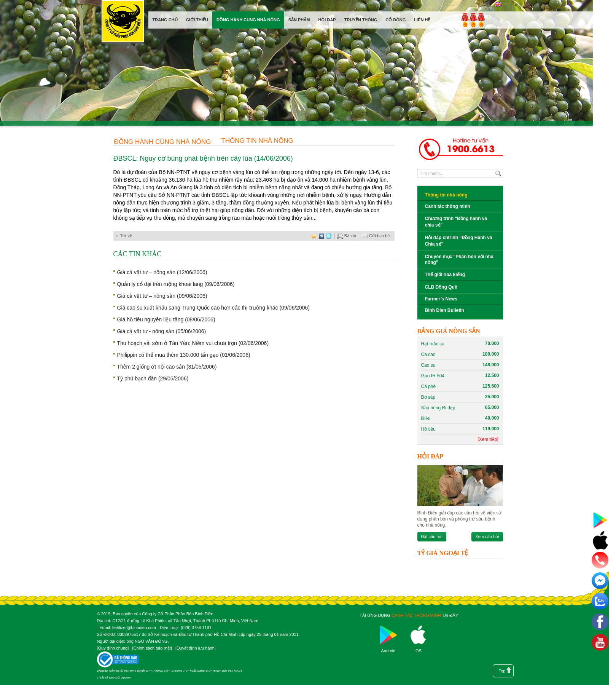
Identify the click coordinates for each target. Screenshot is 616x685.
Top (502, 671)
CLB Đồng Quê (441, 287)
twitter (329, 236)
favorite (314, 236)
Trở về (126, 236)
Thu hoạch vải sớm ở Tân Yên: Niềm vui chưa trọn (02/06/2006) (193, 343)
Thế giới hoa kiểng (445, 275)
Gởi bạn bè (376, 236)
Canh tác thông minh (448, 206)
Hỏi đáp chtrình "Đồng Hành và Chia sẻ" (459, 241)
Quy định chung (113, 648)
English (498, 4)
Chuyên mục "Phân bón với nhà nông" (459, 259)
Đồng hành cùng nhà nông (163, 142)
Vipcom (126, 678)
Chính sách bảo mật (152, 648)
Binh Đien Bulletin (445, 310)
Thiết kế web (106, 678)
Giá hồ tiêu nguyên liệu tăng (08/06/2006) (166, 319)
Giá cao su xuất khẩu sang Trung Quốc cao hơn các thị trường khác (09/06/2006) (213, 308)
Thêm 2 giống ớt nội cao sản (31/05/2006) (167, 367)
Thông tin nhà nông (257, 141)
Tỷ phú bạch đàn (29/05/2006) (153, 378)
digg (322, 236)
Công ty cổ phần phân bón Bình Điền (123, 23)
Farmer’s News (441, 299)
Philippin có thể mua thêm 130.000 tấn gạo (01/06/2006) (184, 355)
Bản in (347, 236)
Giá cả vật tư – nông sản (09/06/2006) (162, 296)
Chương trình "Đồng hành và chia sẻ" (456, 222)
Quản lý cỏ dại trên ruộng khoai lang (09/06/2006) (176, 284)
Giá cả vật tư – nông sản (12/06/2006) (162, 272)
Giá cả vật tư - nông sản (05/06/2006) (162, 331)
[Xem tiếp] (488, 439)
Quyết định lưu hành (196, 648)
